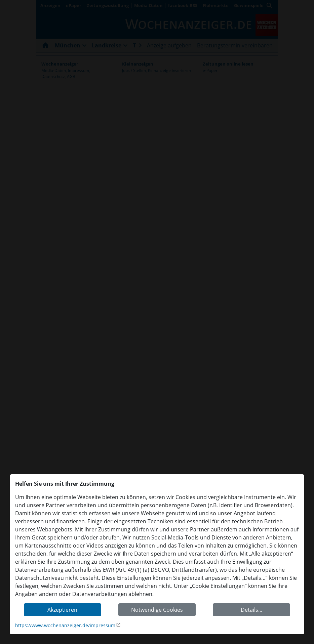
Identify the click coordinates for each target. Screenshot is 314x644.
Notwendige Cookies (157, 610)
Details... (251, 610)
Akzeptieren (62, 610)
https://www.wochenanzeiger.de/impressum (65, 625)
